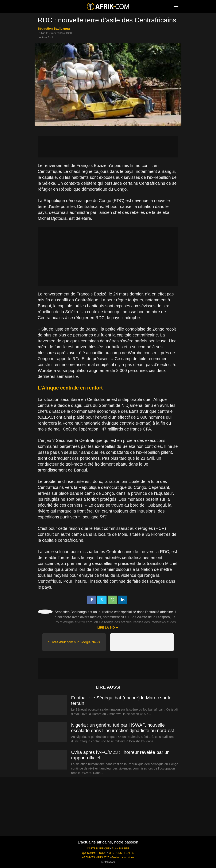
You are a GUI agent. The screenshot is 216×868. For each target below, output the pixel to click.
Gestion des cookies (123, 857)
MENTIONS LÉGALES (121, 853)
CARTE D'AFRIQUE (98, 849)
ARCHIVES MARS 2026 (96, 857)
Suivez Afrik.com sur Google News (74, 642)
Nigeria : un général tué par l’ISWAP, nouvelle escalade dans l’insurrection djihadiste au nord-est (123, 728)
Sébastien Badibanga (54, 28)
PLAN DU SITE (120, 849)
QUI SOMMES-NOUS (94, 853)
